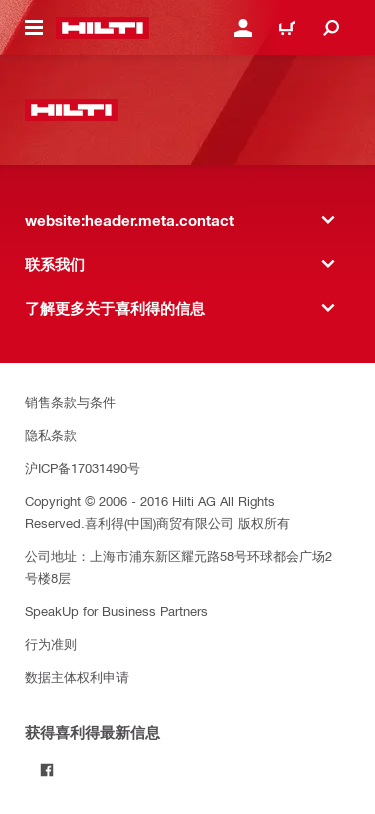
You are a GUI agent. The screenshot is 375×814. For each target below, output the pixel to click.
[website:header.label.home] (102, 28)
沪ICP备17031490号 (82, 467)
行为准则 (51, 643)
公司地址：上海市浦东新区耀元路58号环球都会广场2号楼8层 (178, 566)
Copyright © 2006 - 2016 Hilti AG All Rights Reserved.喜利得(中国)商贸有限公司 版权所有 (157, 511)
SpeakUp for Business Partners (116, 610)
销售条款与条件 (70, 401)
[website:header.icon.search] (331, 28)
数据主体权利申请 (77, 676)
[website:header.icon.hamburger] (34, 28)
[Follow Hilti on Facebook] (47, 770)
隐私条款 (51, 434)
